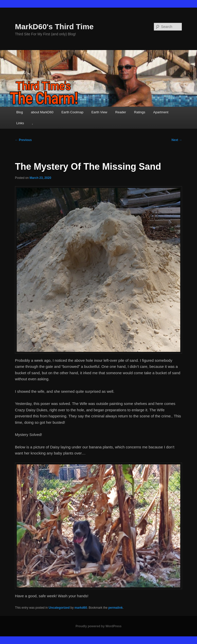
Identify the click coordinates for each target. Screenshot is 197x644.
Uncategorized (59, 608)
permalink (115, 608)
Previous (23, 140)
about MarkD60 (42, 112)
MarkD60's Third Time (54, 27)
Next (177, 140)
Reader (121, 112)
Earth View (99, 112)
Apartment (161, 112)
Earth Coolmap (72, 112)
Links (20, 123)
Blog (20, 112)
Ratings (140, 112)
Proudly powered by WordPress (98, 626)
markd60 (81, 608)
